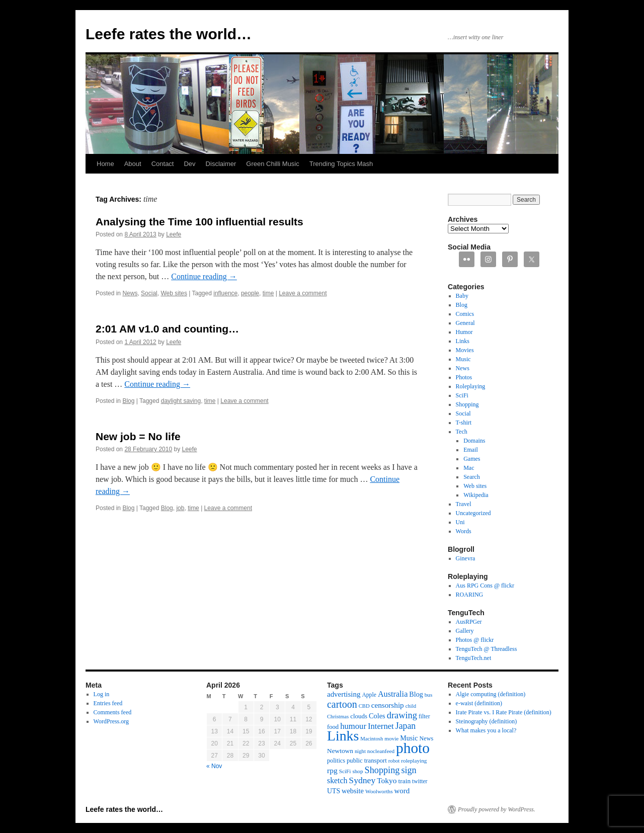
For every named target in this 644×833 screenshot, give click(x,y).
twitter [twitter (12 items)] (420, 781)
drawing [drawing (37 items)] (402, 715)
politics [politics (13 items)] (336, 761)
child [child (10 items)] (411, 706)
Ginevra (466, 558)
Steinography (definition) (487, 721)
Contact (163, 164)
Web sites (174, 293)
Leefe (174, 234)
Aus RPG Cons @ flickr (485, 586)
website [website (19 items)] (353, 791)
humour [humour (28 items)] (353, 726)
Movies (465, 350)
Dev (189, 164)
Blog (128, 401)
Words (464, 531)
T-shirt (464, 423)
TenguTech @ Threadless (487, 649)
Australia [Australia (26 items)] (393, 694)
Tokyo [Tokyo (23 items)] (387, 780)
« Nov (214, 766)
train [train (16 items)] (405, 781)
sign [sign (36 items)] (409, 770)
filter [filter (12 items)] (424, 717)
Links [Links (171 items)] (343, 736)
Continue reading (204, 276)
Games (472, 459)
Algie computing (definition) (491, 694)
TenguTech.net (474, 658)
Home (105, 164)
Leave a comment (303, 293)
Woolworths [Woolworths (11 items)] (379, 791)
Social (149, 293)
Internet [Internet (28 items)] (381, 726)
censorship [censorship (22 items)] (388, 705)
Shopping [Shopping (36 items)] (382, 770)
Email (471, 450)
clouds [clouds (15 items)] (359, 716)
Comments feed (113, 712)
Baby (462, 296)
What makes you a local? (486, 730)
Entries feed (108, 703)
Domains (474, 441)
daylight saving (181, 401)
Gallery (465, 631)
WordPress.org (111, 721)
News (130, 293)
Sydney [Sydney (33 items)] (362, 780)
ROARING (470, 595)
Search (472, 477)
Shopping (467, 404)
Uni (460, 522)
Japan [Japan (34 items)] (406, 726)
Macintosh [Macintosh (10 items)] (372, 739)
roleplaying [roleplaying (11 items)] (414, 761)
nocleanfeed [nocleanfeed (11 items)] (381, 751)
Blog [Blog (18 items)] (416, 694)
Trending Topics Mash (341, 164)
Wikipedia (476, 495)
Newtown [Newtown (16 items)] (340, 751)
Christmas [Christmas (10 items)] (338, 717)
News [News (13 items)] (426, 738)
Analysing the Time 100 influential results (199, 222)
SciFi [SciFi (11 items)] (345, 771)
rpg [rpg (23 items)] (332, 770)
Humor (464, 332)
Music (463, 359)
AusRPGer (469, 622)
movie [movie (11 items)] (391, 738)
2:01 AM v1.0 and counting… (167, 329)
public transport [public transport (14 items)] (367, 761)
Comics (465, 314)
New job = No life (138, 436)
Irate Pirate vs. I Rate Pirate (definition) (504, 712)
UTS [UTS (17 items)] (334, 791)
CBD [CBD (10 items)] (364, 706)
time (268, 293)
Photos (464, 377)
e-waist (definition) (479, 703)
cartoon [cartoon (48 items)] (342, 704)
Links (463, 341)
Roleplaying (471, 386)
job (180, 508)
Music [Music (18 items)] (409, 738)
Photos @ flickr (475, 640)
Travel (464, 504)
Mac (469, 468)
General (465, 323)
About (133, 164)
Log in (102, 694)
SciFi (462, 395)
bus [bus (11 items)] (429, 695)
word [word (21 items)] (402, 791)
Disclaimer (221, 164)
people (250, 293)
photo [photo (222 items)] (413, 748)
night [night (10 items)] (360, 751)
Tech (462, 432)
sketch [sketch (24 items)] (337, 780)
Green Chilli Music (272, 164)
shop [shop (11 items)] (357, 771)
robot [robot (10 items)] (394, 761)
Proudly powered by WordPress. (497, 809)
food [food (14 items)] (333, 727)
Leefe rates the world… (169, 34)
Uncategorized (473, 513)
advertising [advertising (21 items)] (344, 694)
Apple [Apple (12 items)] (369, 695)
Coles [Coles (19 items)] (377, 716)
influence (225, 293)
